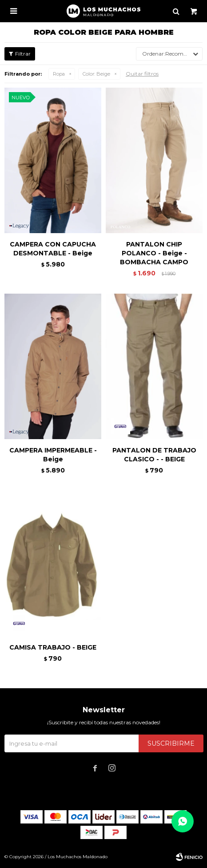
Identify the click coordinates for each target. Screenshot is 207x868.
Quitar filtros (142, 74)
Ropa (59, 74)
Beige (96, 74)
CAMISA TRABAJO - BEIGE (53, 647)
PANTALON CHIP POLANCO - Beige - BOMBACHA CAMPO (154, 253)
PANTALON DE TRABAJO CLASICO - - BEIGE (154, 455)
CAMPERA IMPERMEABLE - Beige (53, 455)
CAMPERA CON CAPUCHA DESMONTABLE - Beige (53, 249)
